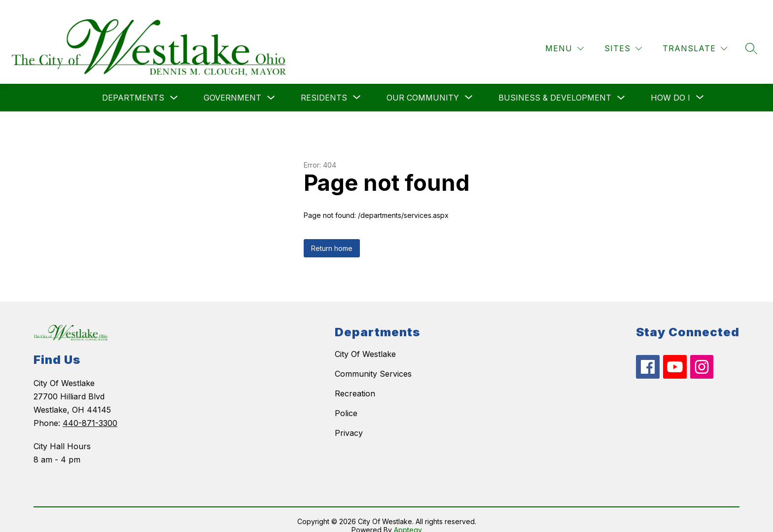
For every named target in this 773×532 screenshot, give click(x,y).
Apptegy (408, 518)
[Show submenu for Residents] (324, 86)
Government (232, 86)
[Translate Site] (695, 37)
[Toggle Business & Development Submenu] (621, 87)
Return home (332, 237)
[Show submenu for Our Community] (423, 86)
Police (346, 402)
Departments (133, 86)
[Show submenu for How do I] (670, 86)
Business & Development (555, 86)
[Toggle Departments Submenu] (174, 87)
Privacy (349, 422)
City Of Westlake (365, 343)
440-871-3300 (90, 412)
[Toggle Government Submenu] (271, 87)
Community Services (373, 362)
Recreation (355, 382)
